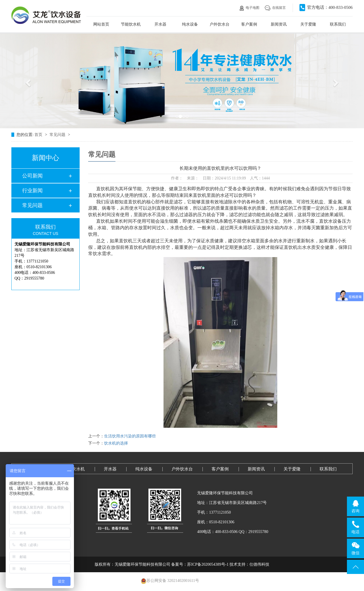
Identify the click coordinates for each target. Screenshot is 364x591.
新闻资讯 (279, 24)
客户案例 (249, 24)
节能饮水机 (131, 24)
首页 (39, 135)
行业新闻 (32, 191)
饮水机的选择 (116, 443)
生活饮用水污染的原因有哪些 (130, 436)
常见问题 (58, 135)
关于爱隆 (308, 24)
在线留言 (275, 8)
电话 (356, 527)
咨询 (356, 506)
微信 (356, 548)
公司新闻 (32, 176)
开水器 (160, 24)
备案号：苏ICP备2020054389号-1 (200, 564)
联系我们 (338, 24)
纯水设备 (190, 24)
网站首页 (101, 24)
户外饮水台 (220, 24)
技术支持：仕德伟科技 (249, 564)
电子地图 (249, 8)
